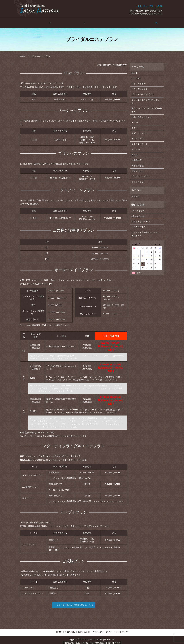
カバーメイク (138, 136)
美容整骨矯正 (60, 21)
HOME (30, 21)
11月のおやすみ (139, 224)
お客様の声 (118, 21)
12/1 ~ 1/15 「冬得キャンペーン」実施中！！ (146, 231)
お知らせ (136, 193)
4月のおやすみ (138, 213)
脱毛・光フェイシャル (142, 114)
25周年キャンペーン (141, 219)
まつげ (135, 125)
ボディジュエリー (140, 130)
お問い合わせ (147, 21)
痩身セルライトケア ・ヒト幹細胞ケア (147, 107)
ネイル (135, 120)
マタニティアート (140, 141)
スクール (93, 21)
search (158, 21)
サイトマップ (138, 179)
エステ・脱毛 (43, 21)
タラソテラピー (139, 81)
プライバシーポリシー (142, 174)
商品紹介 (105, 21)
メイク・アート (77, 21)
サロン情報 (132, 21)
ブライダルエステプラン (143, 92)
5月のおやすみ (138, 208)
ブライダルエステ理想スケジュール (147, 99)
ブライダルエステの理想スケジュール (74, 602)
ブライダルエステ (140, 86)
